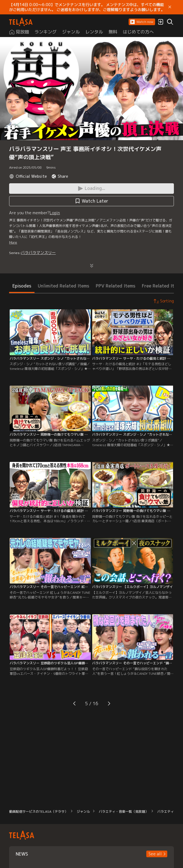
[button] (142, 22)
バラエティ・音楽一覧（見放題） (124, 811)
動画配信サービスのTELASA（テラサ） (39, 811)
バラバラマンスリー (38, 253)
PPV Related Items (116, 286)
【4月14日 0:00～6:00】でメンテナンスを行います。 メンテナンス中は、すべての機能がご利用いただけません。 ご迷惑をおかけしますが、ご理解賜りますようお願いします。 (87, 7)
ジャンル (83, 811)
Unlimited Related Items (63, 286)
